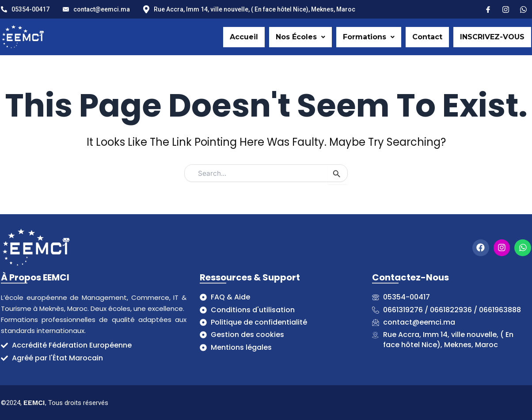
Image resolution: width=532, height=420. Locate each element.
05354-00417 (25, 9)
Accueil (244, 37)
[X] (523, 9)
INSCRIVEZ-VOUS (492, 37)
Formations (369, 37)
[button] (300, 37)
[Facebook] (488, 9)
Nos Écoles (300, 37)
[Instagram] (506, 9)
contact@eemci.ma (96, 9)
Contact (427, 37)
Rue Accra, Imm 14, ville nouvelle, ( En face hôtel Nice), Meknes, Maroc (249, 9)
